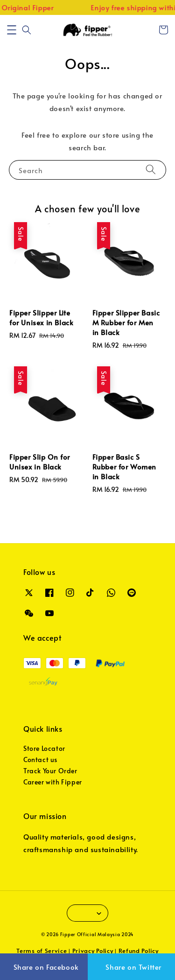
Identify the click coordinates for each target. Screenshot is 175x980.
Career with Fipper (53, 782)
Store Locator (44, 748)
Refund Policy (139, 951)
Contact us (40, 759)
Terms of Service (42, 951)
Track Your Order (50, 771)
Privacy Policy (93, 951)
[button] (12, 30)
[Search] (151, 170)
